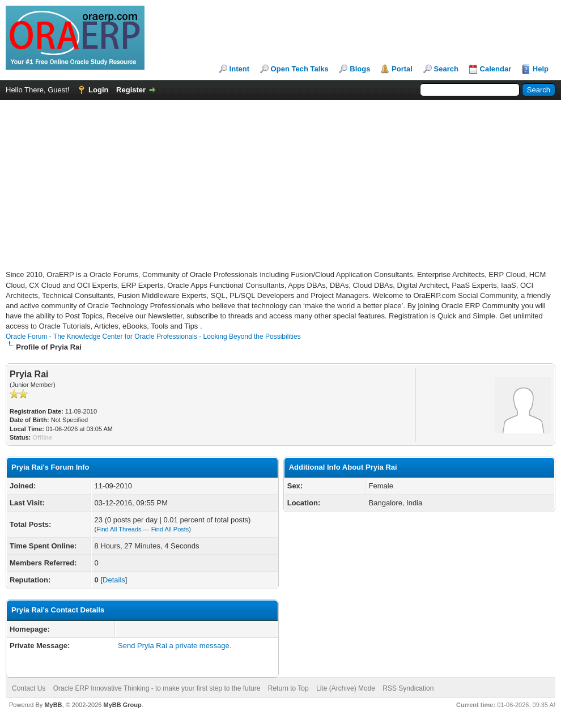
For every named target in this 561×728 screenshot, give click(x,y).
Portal (402, 69)
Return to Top (288, 688)
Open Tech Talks (300, 69)
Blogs (360, 69)
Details (114, 580)
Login (98, 90)
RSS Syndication (408, 688)
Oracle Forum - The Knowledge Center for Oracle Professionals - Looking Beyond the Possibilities (153, 337)
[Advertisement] (138, 190)
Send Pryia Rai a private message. (175, 646)
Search (446, 69)
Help (541, 69)
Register (131, 90)
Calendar (496, 69)
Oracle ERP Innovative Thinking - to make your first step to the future (157, 688)
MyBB (53, 705)
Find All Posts (170, 529)
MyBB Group (122, 705)
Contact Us (29, 688)
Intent (239, 69)
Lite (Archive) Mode (346, 688)
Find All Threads (119, 529)
